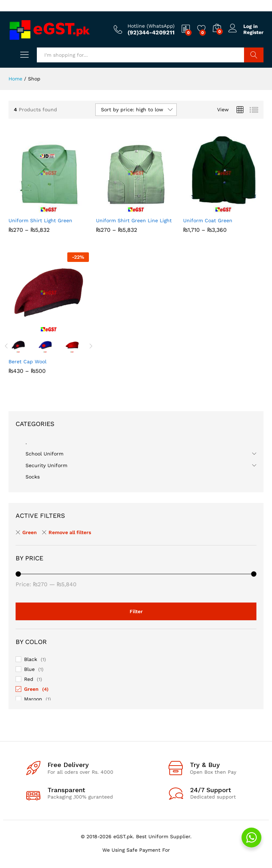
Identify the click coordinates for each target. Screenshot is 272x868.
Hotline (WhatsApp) (151, 26)
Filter (136, 611)
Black (31, 659)
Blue (29, 669)
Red (29, 679)
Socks (33, 477)
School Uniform (44, 454)
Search (254, 55)
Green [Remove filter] (30, 532)
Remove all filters (70, 532)
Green (31, 689)
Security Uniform (46, 465)
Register (253, 32)
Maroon (33, 699)
